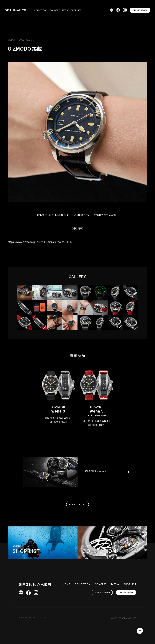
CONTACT (46, 618)
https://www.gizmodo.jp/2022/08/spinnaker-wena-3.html (40, 242)
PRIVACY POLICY (27, 618)
